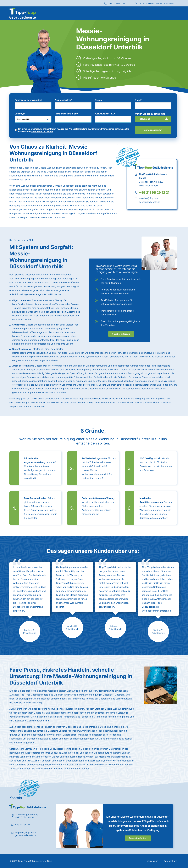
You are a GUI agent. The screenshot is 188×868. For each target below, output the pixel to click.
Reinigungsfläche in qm (66, 114)
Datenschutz (170, 861)
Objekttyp (20, 114)
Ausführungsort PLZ (105, 114)
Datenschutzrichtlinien (42, 131)
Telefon (98, 100)
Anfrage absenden (153, 130)
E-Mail (138, 100)
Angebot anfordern (121, 334)
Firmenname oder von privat (28, 100)
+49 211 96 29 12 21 (117, 3)
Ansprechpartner (63, 100)
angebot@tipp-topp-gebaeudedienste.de (157, 3)
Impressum (152, 861)
